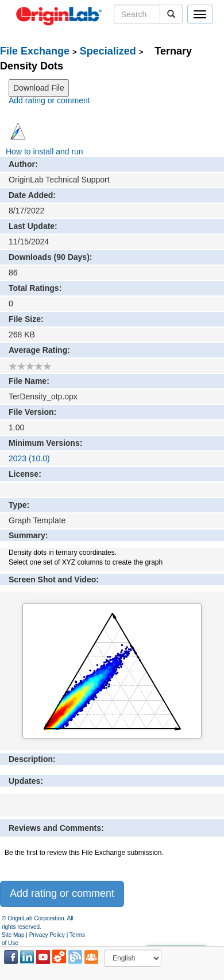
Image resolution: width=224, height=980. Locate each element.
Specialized (108, 51)
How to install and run (45, 151)
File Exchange (35, 51)
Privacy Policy (47, 935)
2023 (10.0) (29, 458)
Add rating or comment (49, 100)
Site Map (13, 935)
